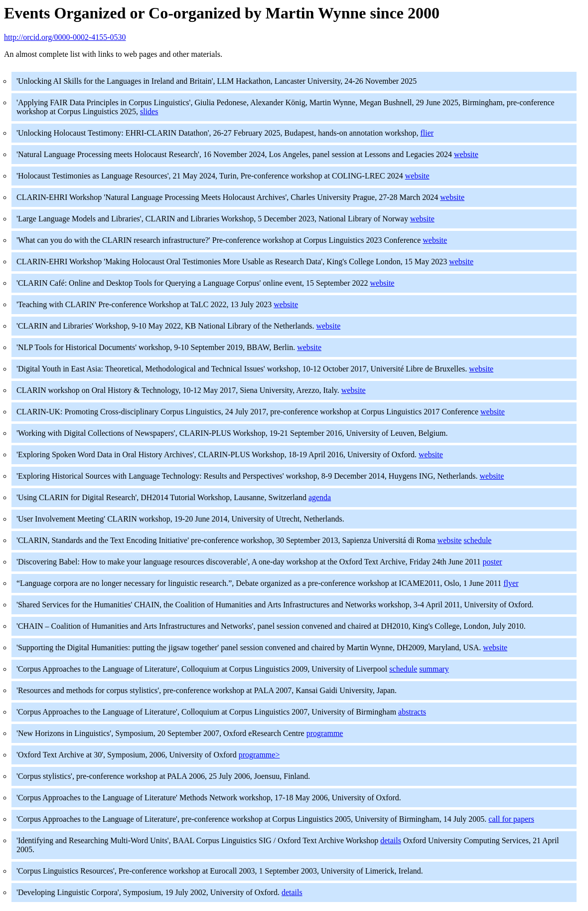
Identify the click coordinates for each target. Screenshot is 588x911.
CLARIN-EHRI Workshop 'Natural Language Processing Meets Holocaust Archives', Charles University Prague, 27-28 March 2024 (228, 197)
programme (325, 733)
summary (434, 669)
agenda (320, 497)
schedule (477, 540)
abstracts (412, 712)
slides (149, 111)
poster (493, 562)
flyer (511, 583)
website (466, 154)
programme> (259, 755)
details (391, 840)
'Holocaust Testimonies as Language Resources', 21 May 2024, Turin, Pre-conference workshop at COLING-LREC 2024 (211, 176)
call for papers (511, 819)
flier (427, 133)
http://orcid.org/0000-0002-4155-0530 (65, 37)
